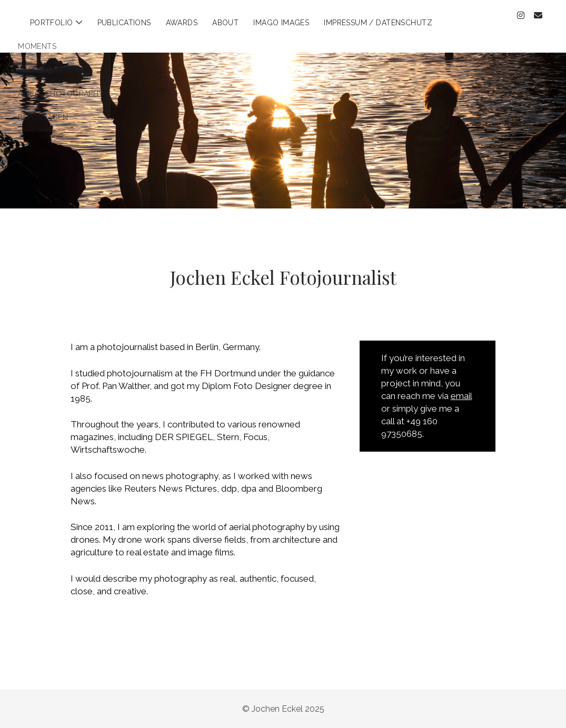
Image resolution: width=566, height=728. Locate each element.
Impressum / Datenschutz (378, 23)
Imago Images (281, 23)
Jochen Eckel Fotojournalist (283, 277)
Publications (124, 23)
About (225, 23)
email (461, 396)
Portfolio (52, 23)
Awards (182, 23)
